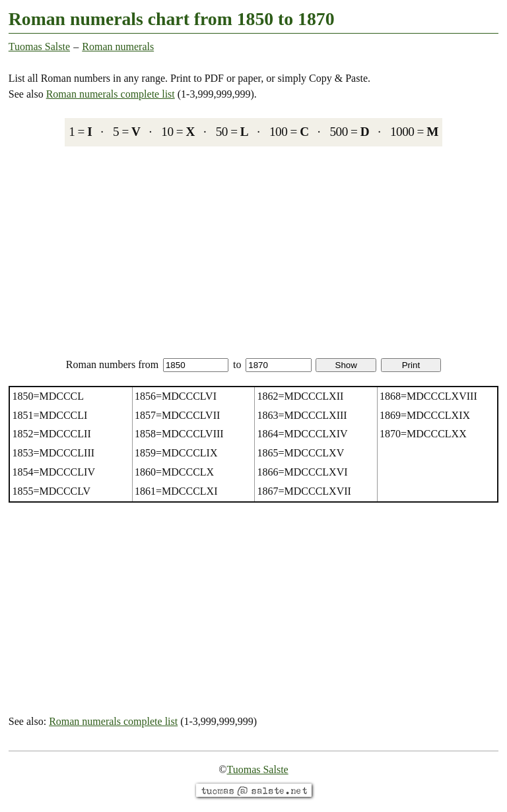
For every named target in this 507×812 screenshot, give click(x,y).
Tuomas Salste (39, 47)
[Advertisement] (253, 251)
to (272, 364)
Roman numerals (118, 47)
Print (411, 365)
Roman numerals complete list (111, 94)
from (183, 364)
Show (346, 365)
